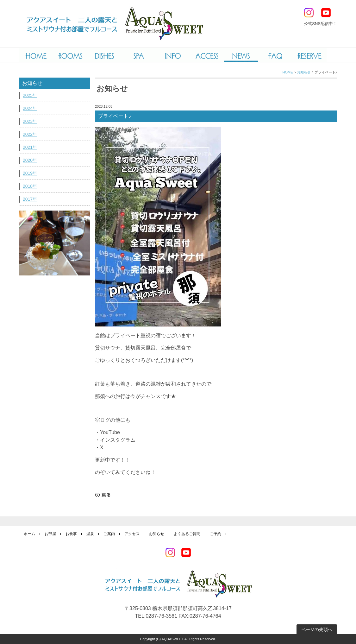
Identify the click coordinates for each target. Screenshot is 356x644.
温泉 (90, 534)
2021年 (30, 147)
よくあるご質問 (187, 534)
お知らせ (304, 72)
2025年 (30, 95)
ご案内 (109, 534)
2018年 (30, 186)
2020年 (30, 160)
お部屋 (50, 534)
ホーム (29, 534)
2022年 (30, 134)
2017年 (30, 199)
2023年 (30, 121)
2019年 (30, 173)
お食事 (71, 534)
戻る (103, 495)
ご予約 (215, 534)
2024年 (30, 108)
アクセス (132, 534)
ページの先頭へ (317, 629)
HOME (288, 72)
